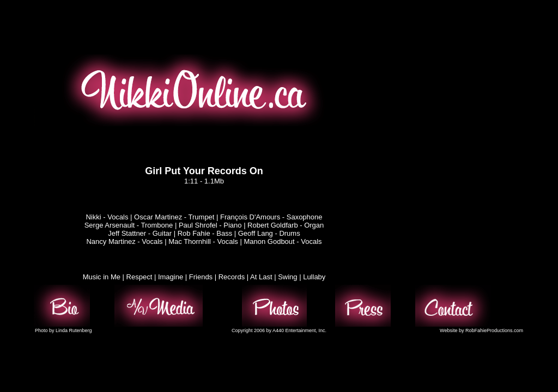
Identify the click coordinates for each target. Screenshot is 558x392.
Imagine (171, 277)
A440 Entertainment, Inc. (299, 330)
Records (232, 277)
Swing (287, 277)
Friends (201, 277)
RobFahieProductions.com (494, 330)
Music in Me (102, 277)
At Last (261, 277)
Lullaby (314, 277)
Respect (139, 277)
